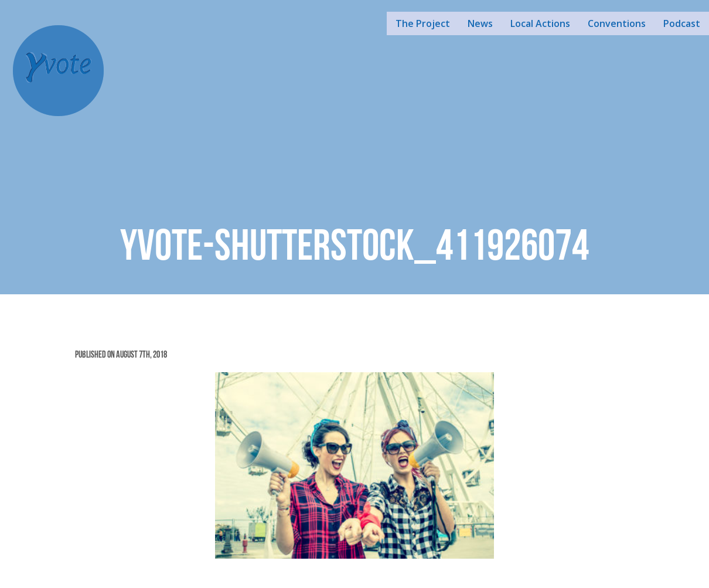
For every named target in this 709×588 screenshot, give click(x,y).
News (480, 23)
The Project (423, 23)
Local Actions (540, 23)
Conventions (617, 23)
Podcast (682, 23)
